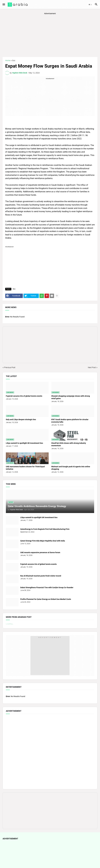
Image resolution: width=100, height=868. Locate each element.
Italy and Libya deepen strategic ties (21, 419)
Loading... (10, 624)
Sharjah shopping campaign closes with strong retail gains (71, 397)
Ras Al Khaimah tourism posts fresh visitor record (41, 576)
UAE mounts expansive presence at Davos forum (40, 552)
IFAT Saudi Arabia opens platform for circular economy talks (70, 421)
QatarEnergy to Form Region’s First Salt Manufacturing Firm (45, 529)
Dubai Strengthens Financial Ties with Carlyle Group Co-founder (47, 587)
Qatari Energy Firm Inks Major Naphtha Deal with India (43, 541)
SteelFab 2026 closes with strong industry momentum (69, 444)
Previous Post (10, 367)
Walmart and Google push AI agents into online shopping (71, 468)
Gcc (14, 61)
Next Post (92, 367)
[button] (4, 5)
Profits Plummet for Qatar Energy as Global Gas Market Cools (46, 599)
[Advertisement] (50, 36)
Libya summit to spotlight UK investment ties (24, 443)
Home (8, 61)
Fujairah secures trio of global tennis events (24, 396)
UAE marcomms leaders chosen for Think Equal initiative (25, 468)
